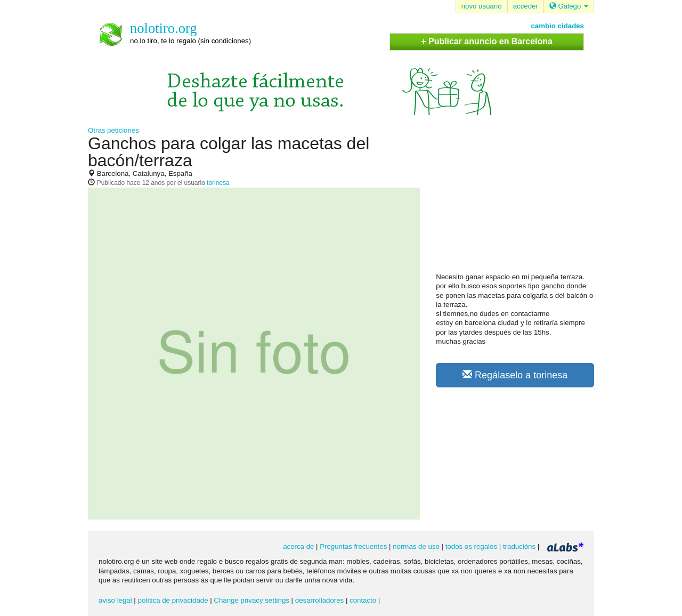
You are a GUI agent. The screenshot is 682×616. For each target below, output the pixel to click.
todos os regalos (471, 546)
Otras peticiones (113, 130)
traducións (519, 546)
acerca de (298, 546)
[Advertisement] (516, 203)
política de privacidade (173, 600)
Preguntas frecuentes (353, 546)
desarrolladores (319, 600)
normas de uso (416, 546)
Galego (569, 6)
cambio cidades (557, 26)
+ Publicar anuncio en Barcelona (486, 41)
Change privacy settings (251, 600)
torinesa (218, 183)
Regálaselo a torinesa (515, 375)
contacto (363, 600)
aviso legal (115, 600)
